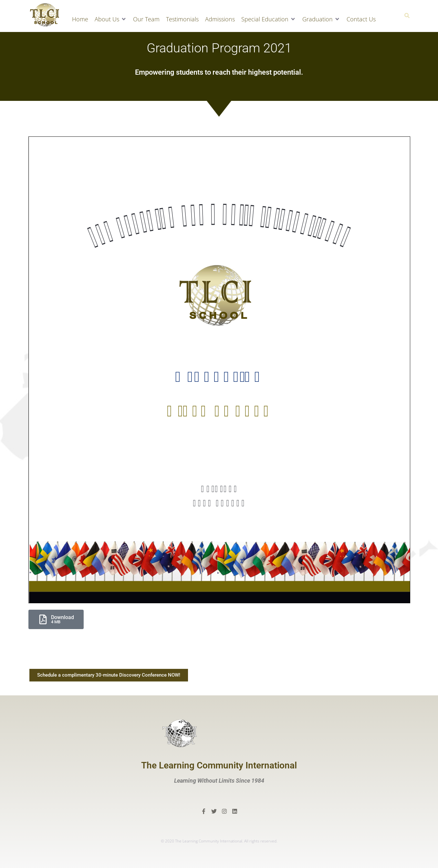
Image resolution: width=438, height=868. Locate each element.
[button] (111, 19)
